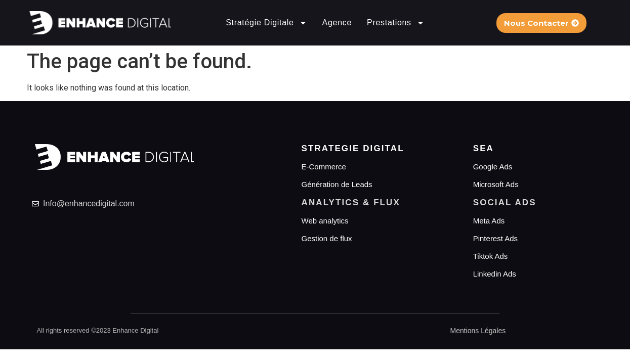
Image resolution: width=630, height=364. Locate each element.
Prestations (396, 23)
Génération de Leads (337, 184)
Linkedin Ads (495, 274)
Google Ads (493, 167)
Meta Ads (489, 221)
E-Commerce (324, 167)
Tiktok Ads (491, 256)
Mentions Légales (478, 331)
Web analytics (325, 221)
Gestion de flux (327, 238)
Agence (337, 22)
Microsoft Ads (496, 184)
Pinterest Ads (495, 238)
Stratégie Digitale (266, 23)
